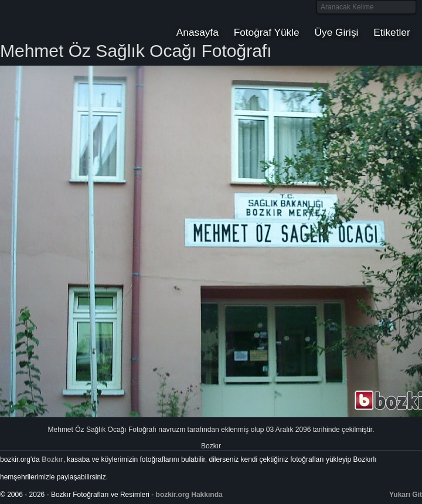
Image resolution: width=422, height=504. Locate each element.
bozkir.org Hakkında (189, 495)
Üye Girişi (337, 32)
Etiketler (392, 32)
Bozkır (79, 21)
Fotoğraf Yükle (267, 32)
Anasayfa (198, 32)
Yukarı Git (406, 495)
